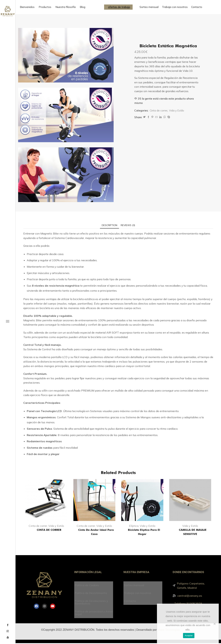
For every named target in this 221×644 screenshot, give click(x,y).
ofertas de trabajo (119, 7)
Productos (45, 7)
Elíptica (134, 526)
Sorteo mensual (149, 7)
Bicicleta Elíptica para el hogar (142, 532)
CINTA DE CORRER (46, 530)
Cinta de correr (159, 110)
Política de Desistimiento (91, 593)
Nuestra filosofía (66, 7)
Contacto (197, 7)
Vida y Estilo (177, 110)
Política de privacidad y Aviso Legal (90, 613)
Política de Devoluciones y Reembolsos (92, 603)
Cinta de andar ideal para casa (94, 532)
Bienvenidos (27, 7)
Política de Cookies (87, 586)
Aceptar (189, 635)
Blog (83, 7)
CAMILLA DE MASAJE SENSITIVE (190, 532)
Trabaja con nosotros (175, 7)
